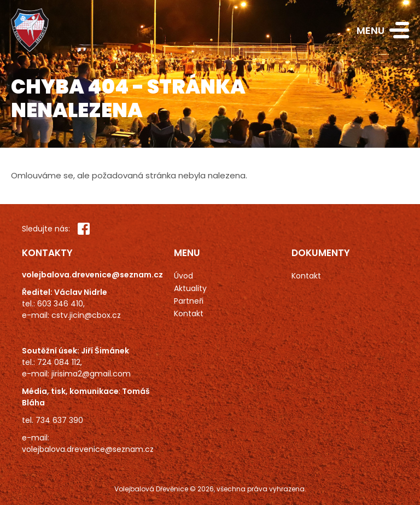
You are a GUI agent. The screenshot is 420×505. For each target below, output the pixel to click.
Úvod (183, 276)
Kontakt (189, 314)
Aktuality (190, 288)
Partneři (189, 301)
